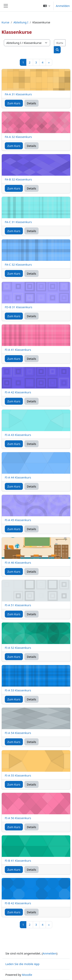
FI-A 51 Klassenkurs (18, 605)
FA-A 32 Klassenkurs (18, 137)
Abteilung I (21, 22)
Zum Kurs (14, 103)
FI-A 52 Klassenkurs (18, 648)
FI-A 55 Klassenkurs (18, 775)
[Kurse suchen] (60, 43)
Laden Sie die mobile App (22, 964)
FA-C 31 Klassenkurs (18, 222)
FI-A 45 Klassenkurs (18, 520)
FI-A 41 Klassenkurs (18, 350)
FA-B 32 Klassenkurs (18, 179)
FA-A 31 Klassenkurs (18, 94)
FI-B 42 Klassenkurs (18, 903)
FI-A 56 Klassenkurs (18, 818)
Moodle (27, 975)
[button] (47, 6)
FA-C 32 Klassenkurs (18, 264)
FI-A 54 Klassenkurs (18, 733)
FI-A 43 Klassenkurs (18, 435)
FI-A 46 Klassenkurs (18, 562)
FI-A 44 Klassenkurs (18, 477)
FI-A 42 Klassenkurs (18, 392)
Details (31, 103)
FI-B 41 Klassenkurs (18, 861)
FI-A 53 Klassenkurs (18, 690)
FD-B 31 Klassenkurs (19, 307)
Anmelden (63, 6)
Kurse (5, 22)
